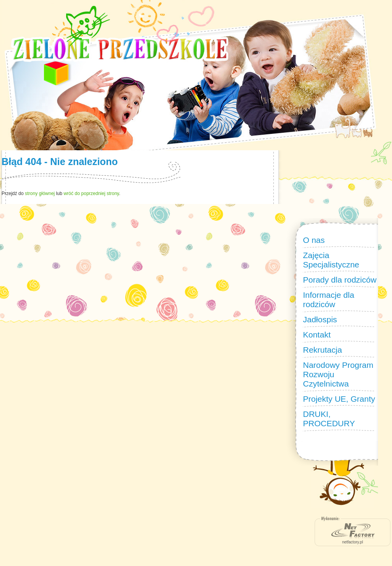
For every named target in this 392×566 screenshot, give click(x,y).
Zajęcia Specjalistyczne (331, 260)
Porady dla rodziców (340, 280)
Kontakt (317, 335)
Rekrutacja (322, 350)
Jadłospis (320, 319)
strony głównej (40, 193)
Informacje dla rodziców (329, 300)
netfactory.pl (353, 542)
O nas (314, 240)
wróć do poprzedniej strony (91, 193)
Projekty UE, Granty (339, 399)
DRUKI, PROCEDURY (329, 419)
